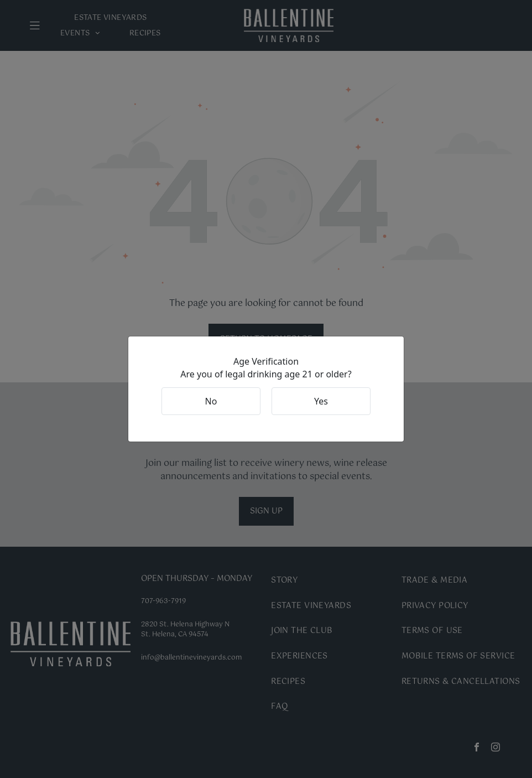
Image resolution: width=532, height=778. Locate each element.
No (211, 401)
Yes (321, 401)
